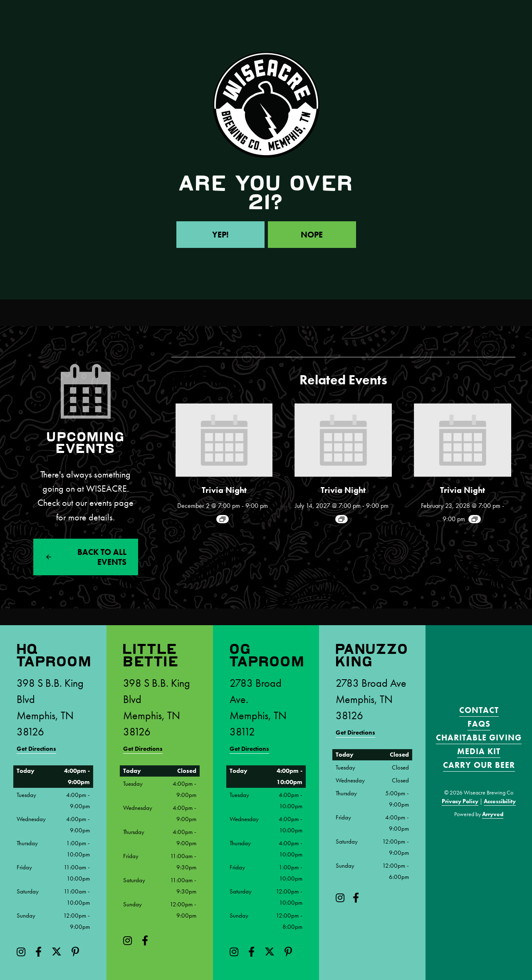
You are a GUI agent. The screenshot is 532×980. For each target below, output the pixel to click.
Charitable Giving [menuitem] (479, 737)
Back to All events (102, 557)
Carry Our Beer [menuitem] (479, 765)
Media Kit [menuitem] (479, 751)
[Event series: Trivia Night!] (223, 519)
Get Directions (36, 749)
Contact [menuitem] (479, 710)
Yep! (220, 235)
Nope (312, 235)
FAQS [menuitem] (479, 724)
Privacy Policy (460, 801)
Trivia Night (224, 490)
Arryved (493, 814)
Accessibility (500, 801)
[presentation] (224, 440)
